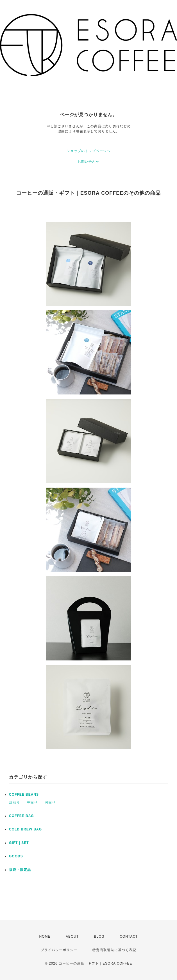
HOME (45, 937)
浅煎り (14, 802)
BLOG (99, 937)
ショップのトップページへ (88, 151)
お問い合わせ (88, 162)
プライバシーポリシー (59, 950)
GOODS (16, 856)
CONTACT (129, 937)
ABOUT (72, 937)
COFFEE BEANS (24, 795)
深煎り (50, 802)
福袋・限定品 (20, 870)
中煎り (32, 802)
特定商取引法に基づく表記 (114, 950)
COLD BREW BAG (25, 829)
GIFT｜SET (19, 843)
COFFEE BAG (21, 816)
